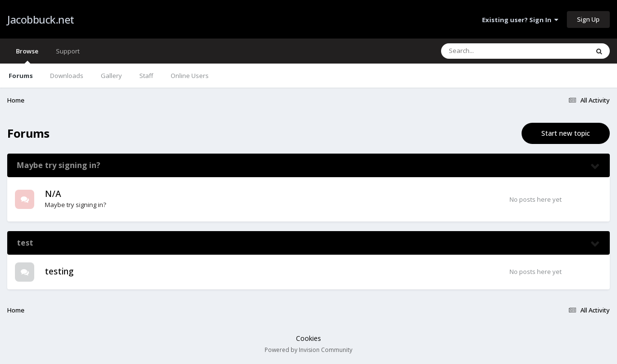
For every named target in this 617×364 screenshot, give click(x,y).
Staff (146, 76)
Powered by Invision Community (308, 350)
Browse (27, 55)
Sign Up (588, 19)
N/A (53, 194)
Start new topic (566, 133)
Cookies (308, 338)
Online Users (190, 76)
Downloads (67, 76)
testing (59, 271)
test (25, 243)
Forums (21, 76)
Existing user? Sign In (520, 20)
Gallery (111, 76)
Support (68, 51)
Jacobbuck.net (41, 19)
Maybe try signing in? (59, 165)
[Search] (490, 51)
